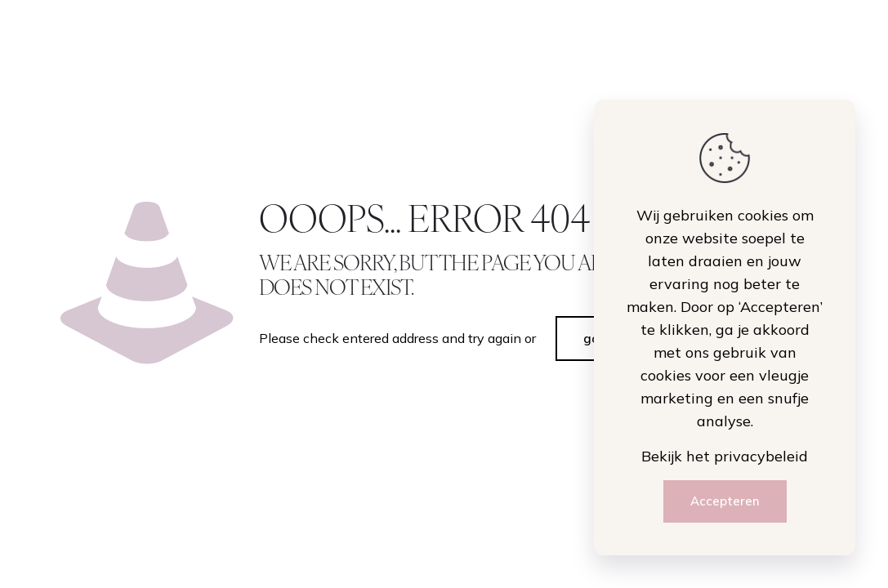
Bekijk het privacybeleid (725, 456)
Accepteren (725, 501)
